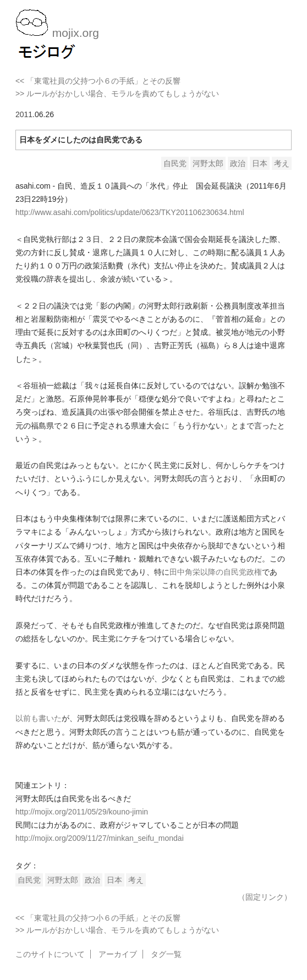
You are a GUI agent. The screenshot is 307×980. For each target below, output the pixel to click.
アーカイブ (118, 954)
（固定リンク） (265, 897)
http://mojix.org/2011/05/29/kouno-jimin (82, 812)
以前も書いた (39, 718)
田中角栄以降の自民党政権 (216, 572)
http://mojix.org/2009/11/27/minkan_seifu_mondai (100, 838)
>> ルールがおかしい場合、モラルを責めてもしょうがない (117, 93)
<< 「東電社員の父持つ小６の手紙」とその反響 (98, 81)
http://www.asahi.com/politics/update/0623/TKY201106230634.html (130, 212)
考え (282, 163)
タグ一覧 (166, 954)
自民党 (175, 163)
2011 (24, 114)
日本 (260, 163)
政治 (238, 163)
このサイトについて (50, 954)
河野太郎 (208, 163)
